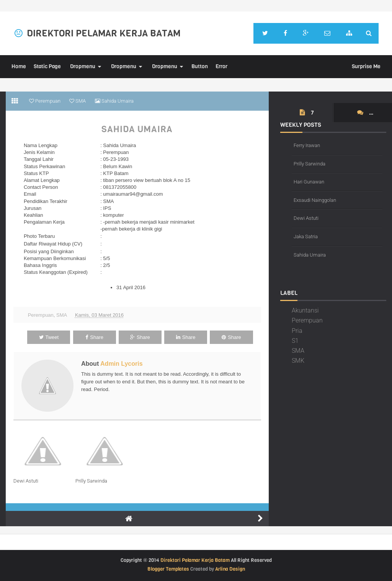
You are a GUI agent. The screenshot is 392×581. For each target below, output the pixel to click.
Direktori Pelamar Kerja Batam (104, 33)
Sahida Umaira (137, 129)
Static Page (47, 66)
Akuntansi (305, 310)
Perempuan (41, 315)
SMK (298, 361)
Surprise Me (366, 66)
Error (221, 66)
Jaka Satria (306, 236)
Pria (297, 331)
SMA (62, 315)
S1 (295, 341)
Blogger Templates (168, 569)
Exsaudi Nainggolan (315, 200)
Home (19, 66)
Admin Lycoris (122, 364)
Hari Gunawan (309, 182)
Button (200, 66)
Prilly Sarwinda (91, 481)
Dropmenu (83, 66)
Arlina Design (230, 569)
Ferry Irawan (307, 145)
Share (94, 337)
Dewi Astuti (26, 481)
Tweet (49, 337)
